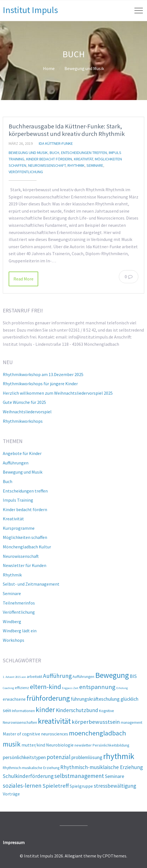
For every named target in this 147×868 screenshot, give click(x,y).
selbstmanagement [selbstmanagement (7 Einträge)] (79, 776)
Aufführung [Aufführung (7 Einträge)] (57, 676)
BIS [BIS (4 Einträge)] (133, 676)
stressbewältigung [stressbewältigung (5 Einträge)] (115, 786)
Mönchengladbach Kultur (27, 547)
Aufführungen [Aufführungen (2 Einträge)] (83, 677)
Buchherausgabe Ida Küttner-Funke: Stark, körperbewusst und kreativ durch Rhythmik (67, 130)
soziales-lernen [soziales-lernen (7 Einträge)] (22, 786)
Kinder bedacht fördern (49, 159)
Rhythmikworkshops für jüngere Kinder (40, 384)
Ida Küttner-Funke (56, 143)
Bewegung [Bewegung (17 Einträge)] (112, 675)
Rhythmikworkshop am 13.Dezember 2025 (43, 374)
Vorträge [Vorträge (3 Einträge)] (11, 794)
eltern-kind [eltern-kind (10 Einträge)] (45, 687)
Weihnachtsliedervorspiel (27, 412)
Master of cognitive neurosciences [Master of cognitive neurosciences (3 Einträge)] (35, 734)
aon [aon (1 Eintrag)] (24, 677)
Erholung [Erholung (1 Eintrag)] (122, 688)
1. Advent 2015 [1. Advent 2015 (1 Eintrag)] (12, 677)
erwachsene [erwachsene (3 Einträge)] (14, 699)
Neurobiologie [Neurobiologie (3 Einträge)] (60, 745)
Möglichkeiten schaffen (25, 537)
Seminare (95, 165)
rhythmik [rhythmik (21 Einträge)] (119, 756)
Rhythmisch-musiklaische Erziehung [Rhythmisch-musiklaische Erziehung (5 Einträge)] (102, 767)
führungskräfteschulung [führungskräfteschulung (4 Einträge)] (95, 699)
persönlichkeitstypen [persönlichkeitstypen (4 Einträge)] (24, 757)
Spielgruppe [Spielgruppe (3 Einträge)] (81, 786)
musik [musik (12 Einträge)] (12, 744)
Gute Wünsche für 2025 (24, 402)
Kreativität (83, 159)
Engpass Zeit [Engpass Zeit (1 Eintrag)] (70, 688)
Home (49, 68)
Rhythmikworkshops (23, 421)
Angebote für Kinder (22, 453)
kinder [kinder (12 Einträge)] (45, 710)
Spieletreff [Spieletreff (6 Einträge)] (56, 786)
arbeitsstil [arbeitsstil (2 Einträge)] (34, 677)
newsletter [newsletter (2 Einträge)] (83, 745)
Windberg (12, 621)
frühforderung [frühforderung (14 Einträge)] (48, 698)
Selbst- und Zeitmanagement (31, 584)
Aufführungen (16, 463)
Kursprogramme (19, 528)
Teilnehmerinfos (19, 603)
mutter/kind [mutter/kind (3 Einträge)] (33, 745)
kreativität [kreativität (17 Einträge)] (54, 721)
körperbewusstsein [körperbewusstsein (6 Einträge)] (96, 722)
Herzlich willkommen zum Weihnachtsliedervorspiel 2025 (58, 393)
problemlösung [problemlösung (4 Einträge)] (87, 757)
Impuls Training (18, 500)
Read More (23, 279)
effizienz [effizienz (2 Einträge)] (22, 688)
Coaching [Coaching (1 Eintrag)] (8, 688)
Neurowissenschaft (47, 165)
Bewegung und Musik (84, 68)
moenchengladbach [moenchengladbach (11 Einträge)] (97, 733)
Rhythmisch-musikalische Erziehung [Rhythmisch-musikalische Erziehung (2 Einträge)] (31, 768)
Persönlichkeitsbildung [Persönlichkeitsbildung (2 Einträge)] (111, 745)
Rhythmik (76, 165)
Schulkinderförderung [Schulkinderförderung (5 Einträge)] (28, 776)
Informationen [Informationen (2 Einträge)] (23, 711)
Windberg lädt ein (20, 631)
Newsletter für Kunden (25, 565)
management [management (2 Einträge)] (132, 722)
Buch (54, 153)
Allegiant (74, 856)
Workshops (14, 640)
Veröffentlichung (26, 172)
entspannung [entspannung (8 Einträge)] (97, 687)
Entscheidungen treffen (84, 153)
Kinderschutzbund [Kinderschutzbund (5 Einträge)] (77, 710)
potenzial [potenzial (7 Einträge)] (59, 757)
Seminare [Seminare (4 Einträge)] (115, 776)
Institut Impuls (30, 10)
